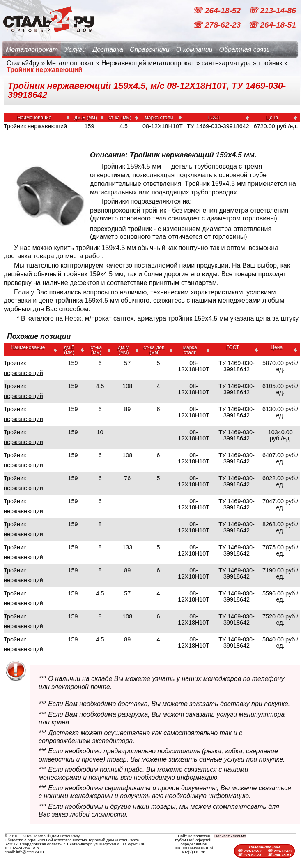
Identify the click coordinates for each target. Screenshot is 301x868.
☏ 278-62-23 (218, 25)
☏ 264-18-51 (272, 25)
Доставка (108, 50)
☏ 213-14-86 (272, 10)
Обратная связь (244, 50)
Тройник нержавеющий (23, 368)
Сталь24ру (23, 63)
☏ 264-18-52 (218, 10)
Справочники (150, 50)
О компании (194, 50)
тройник (270, 63)
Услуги (75, 50)
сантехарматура (226, 63)
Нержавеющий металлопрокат (148, 63)
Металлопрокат (32, 50)
